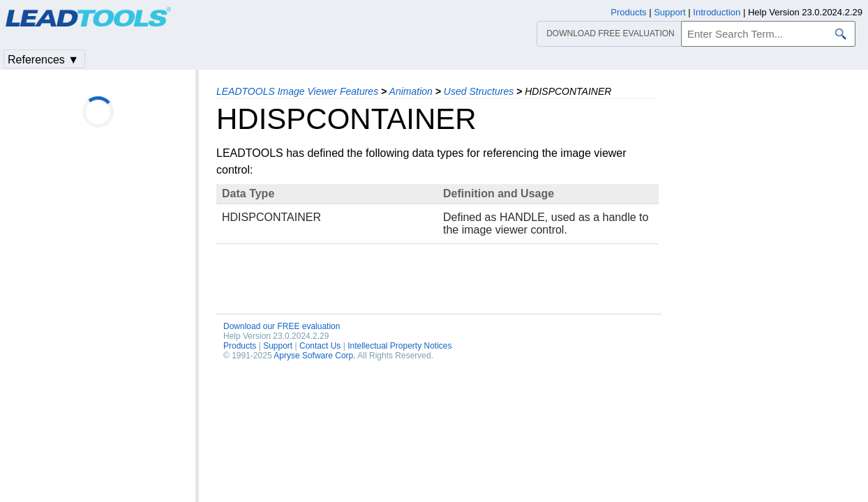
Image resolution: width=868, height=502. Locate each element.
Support (278, 346)
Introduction (717, 12)
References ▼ (43, 60)
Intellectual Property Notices (399, 346)
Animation (411, 91)
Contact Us (320, 346)
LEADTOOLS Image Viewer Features (297, 91)
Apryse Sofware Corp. (314, 356)
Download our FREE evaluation (282, 326)
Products (240, 346)
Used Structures (479, 91)
